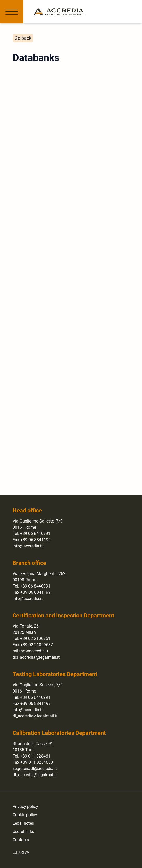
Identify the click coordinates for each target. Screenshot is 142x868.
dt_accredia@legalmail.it (35, 775)
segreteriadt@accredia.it (35, 769)
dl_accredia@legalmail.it (35, 716)
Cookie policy (25, 815)
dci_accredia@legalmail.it (36, 657)
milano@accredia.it (30, 651)
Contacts (21, 840)
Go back (23, 38)
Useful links (23, 831)
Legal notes (23, 823)
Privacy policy (25, 807)
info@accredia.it (28, 546)
